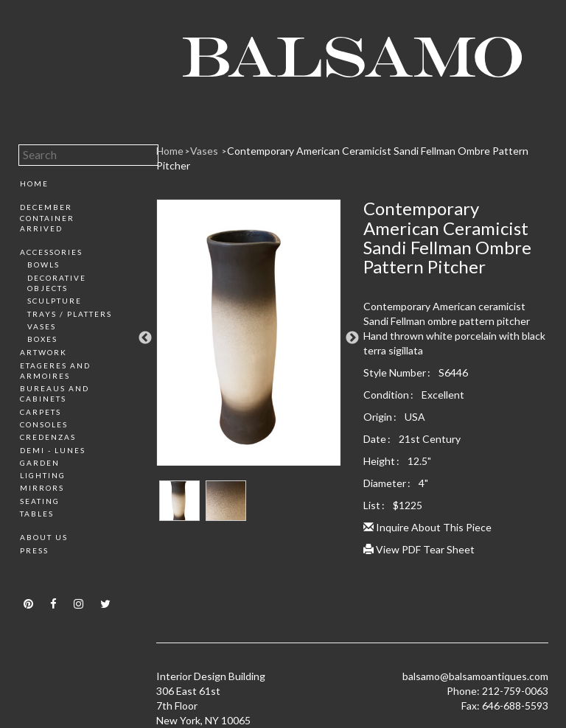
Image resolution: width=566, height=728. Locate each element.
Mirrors (42, 488)
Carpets (41, 412)
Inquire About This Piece (427, 527)
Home (34, 183)
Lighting (43, 475)
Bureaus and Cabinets (55, 393)
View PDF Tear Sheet (419, 549)
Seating (40, 501)
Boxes (42, 339)
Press (34, 550)
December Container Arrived (47, 218)
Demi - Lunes (53, 450)
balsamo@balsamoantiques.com (475, 676)
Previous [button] (145, 338)
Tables (37, 514)
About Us (44, 537)
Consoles (44, 424)
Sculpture (55, 301)
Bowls (43, 265)
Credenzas (48, 437)
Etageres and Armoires (55, 371)
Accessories (51, 252)
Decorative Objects (57, 283)
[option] (249, 338)
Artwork (43, 352)
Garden (40, 463)
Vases (42, 326)
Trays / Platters (70, 314)
